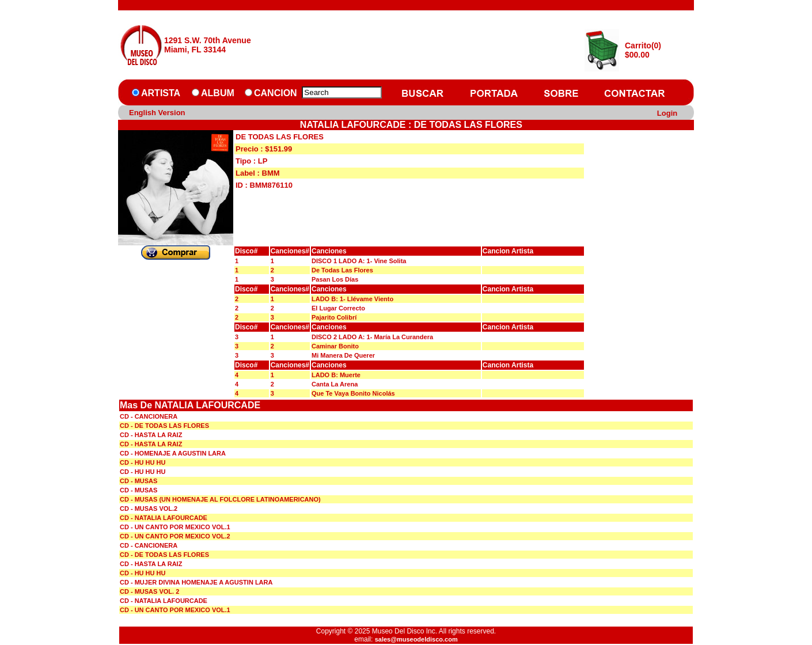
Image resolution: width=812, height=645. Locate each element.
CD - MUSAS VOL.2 (149, 509)
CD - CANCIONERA (149, 416)
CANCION (276, 93)
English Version (157, 113)
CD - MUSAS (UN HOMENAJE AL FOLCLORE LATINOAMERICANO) (220, 499)
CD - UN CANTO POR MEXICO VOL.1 (175, 527)
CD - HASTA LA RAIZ (151, 435)
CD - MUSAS (139, 481)
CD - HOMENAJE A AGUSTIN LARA (173, 453)
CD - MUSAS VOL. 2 (149, 591)
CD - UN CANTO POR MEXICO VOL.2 (175, 536)
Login (667, 113)
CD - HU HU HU (143, 462)
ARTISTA (161, 93)
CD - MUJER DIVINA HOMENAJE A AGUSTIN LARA (196, 582)
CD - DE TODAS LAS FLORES (164, 426)
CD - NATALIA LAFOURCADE (164, 518)
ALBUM (218, 93)
